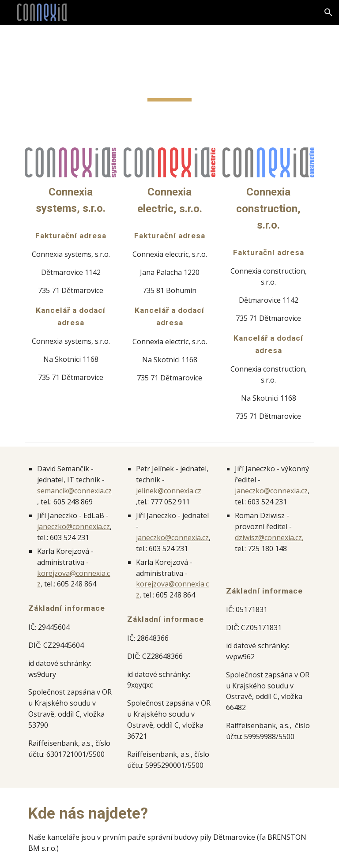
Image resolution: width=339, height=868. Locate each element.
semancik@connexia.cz (74, 491)
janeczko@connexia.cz (73, 526)
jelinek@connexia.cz (169, 491)
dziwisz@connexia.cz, (269, 537)
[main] (169, 81)
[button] (328, 12)
